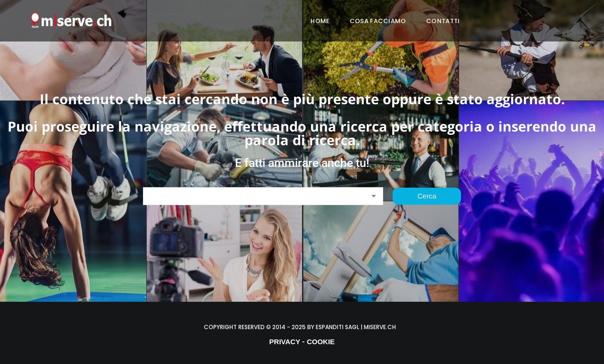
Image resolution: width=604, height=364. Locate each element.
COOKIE (321, 342)
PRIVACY (285, 342)
